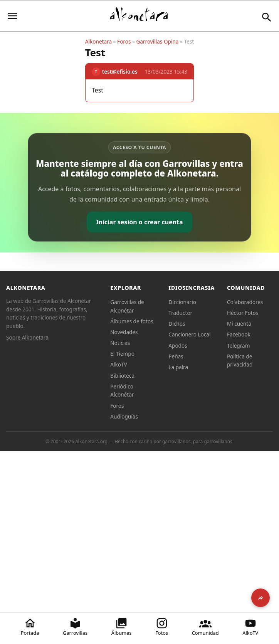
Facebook (239, 334)
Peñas (176, 356)
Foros (124, 41)
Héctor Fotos (243, 313)
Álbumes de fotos (132, 321)
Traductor (180, 313)
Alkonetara (98, 41)
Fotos (162, 627)
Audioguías (124, 416)
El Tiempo (122, 354)
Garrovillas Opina (157, 41)
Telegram (239, 346)
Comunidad (205, 627)
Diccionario (182, 302)
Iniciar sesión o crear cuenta (139, 222)
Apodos (178, 346)
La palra (178, 367)
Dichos (177, 324)
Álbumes (122, 627)
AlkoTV (250, 627)
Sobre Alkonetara (27, 337)
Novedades (124, 332)
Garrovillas (75, 627)
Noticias (120, 343)
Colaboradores (245, 302)
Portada (30, 627)
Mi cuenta (239, 324)
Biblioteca (122, 376)
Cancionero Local (189, 334)
